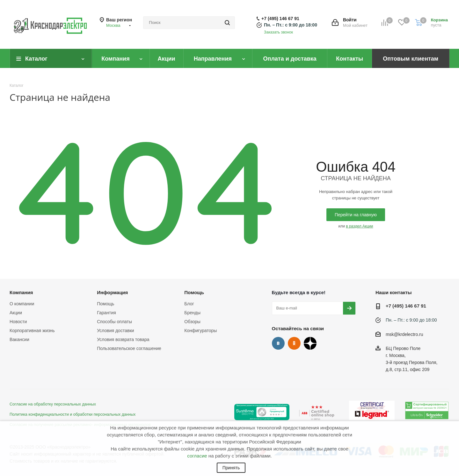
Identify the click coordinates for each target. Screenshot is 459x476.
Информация (112, 292)
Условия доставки (115, 331)
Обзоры (192, 322)
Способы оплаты (114, 322)
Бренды (192, 313)
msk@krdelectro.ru (404, 334)
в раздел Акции (359, 226)
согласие (197, 456)
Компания (21, 292)
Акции (16, 313)
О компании (22, 304)
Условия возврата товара (123, 339)
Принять (231, 468)
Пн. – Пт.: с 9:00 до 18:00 (291, 25)
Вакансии (19, 339)
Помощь (106, 304)
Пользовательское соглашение (129, 348)
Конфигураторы (200, 331)
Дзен (310, 343)
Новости (18, 322)
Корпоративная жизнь (32, 331)
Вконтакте (278, 343)
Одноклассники (294, 343)
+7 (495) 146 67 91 (280, 19)
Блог (189, 304)
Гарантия (106, 313)
